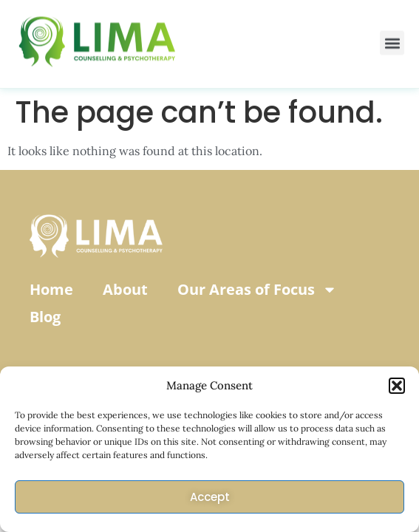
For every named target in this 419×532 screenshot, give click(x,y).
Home (51, 289)
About (125, 289)
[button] (397, 386)
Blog (45, 317)
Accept (210, 497)
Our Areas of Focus (257, 290)
